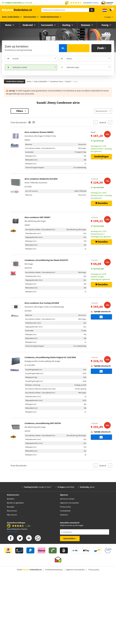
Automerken (30, 17)
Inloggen (108, 17)
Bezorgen (11, 582)
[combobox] (34, 59)
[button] (12, 154)
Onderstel (28, 25)
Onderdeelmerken (50, 17)
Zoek (101, 48)
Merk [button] (9, 122)
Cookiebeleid (65, 586)
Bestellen (11, 574)
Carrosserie (47, 25)
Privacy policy (65, 582)
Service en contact (67, 574)
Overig (105, 25)
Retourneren (12, 586)
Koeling (67, 25)
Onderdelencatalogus (15, 81)
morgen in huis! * (38, 562)
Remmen (86, 25)
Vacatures (64, 590)
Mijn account (12, 590)
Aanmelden (70, 614)
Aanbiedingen (101, 157)
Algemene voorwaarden (69, 578)
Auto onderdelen (11, 17)
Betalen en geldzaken (15, 578)
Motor (9, 25)
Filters (53, 111)
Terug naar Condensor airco (16, 110)
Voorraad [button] (10, 160)
